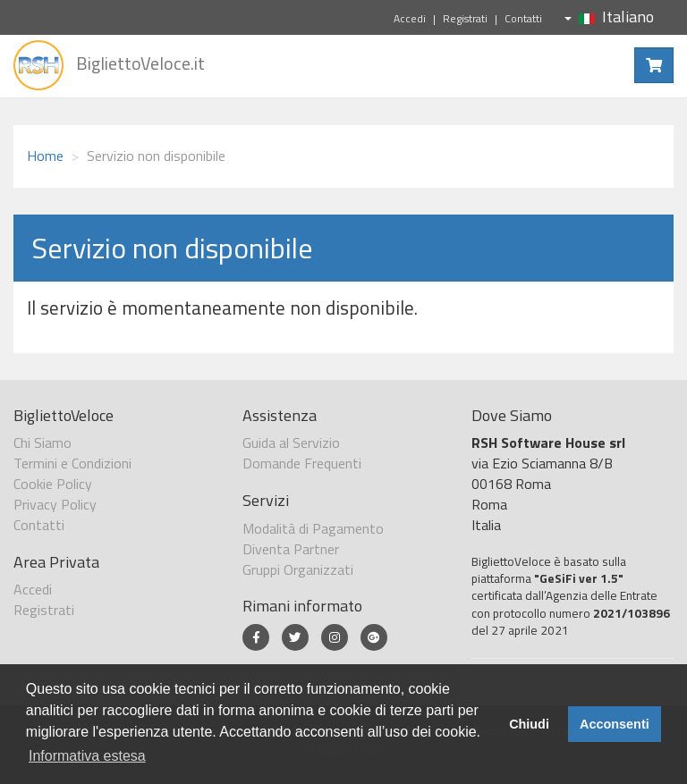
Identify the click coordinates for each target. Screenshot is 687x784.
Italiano (609, 17)
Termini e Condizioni (72, 463)
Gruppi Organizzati (298, 569)
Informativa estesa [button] (87, 756)
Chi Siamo (42, 443)
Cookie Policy (53, 484)
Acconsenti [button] (615, 724)
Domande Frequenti (302, 463)
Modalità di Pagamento (313, 528)
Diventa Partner (291, 549)
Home (45, 156)
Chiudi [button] (529, 724)
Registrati (465, 18)
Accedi (410, 18)
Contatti (523, 18)
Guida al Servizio (291, 443)
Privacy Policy (55, 504)
